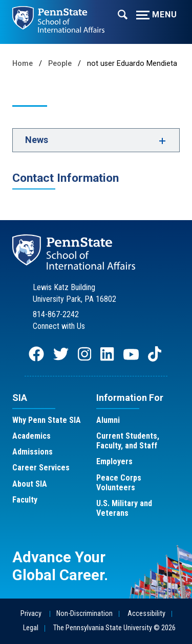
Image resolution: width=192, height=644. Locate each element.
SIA (20, 398)
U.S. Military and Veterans (124, 508)
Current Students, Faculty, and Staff (128, 441)
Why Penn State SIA (47, 420)
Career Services (41, 468)
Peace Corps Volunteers (119, 483)
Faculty (25, 500)
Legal (31, 628)
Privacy (31, 614)
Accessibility (146, 614)
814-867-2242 (56, 314)
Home (23, 64)
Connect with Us (59, 326)
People (60, 64)
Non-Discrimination (84, 614)
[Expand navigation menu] (123, 14)
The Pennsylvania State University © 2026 (114, 628)
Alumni (108, 420)
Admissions (33, 452)
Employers (114, 461)
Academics (31, 436)
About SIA (30, 484)
